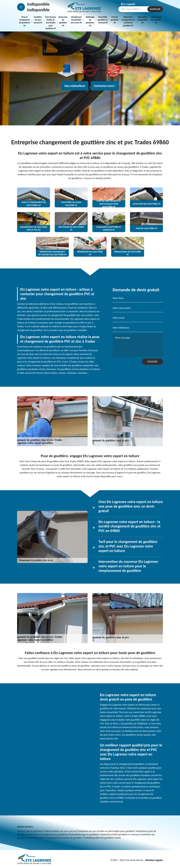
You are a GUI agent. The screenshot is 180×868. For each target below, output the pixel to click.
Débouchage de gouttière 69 (156, 20)
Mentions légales (154, 860)
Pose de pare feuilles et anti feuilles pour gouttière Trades (113, 831)
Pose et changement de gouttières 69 (24, 21)
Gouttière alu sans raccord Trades (67, 831)
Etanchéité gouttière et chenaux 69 (103, 20)
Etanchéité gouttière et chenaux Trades (127, 834)
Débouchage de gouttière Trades (34, 831)
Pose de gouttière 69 (115, 20)
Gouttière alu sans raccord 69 (38, 20)
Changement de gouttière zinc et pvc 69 (76, 20)
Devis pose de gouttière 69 (63, 21)
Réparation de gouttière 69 (142, 20)
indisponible (38, 4)
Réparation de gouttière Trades (105, 838)
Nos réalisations (75, 86)
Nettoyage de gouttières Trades (91, 834)
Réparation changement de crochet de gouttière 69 (128, 21)
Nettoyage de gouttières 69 (90, 21)
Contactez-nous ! (105, 86)
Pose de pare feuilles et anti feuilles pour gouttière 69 (51, 23)
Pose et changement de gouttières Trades (54, 834)
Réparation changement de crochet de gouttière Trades (62, 838)
